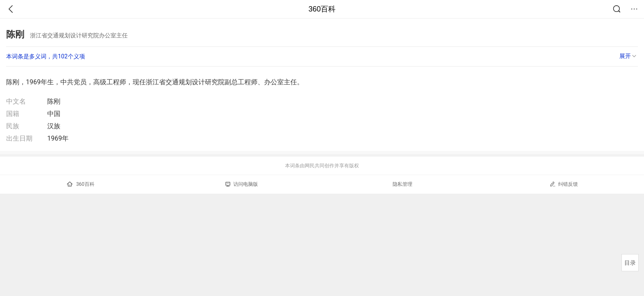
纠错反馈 (564, 184)
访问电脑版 (242, 184)
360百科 (322, 9)
